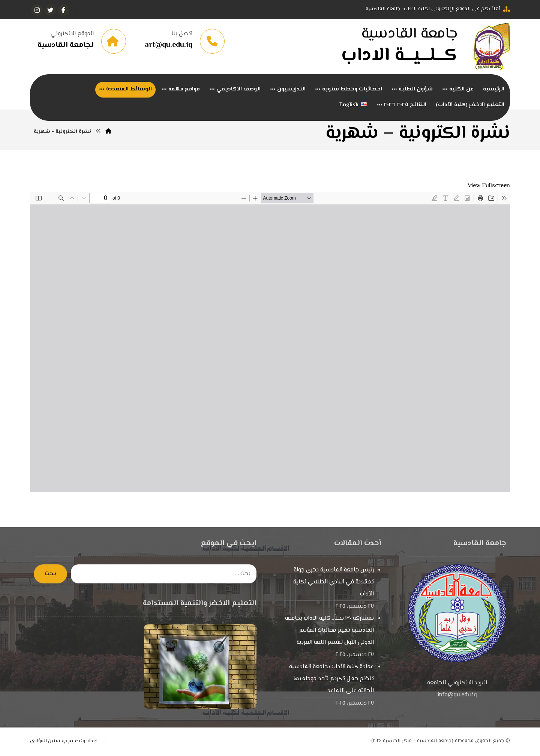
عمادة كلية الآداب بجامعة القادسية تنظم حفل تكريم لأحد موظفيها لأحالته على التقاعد (331, 680)
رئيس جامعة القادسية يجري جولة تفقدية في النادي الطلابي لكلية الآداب (334, 583)
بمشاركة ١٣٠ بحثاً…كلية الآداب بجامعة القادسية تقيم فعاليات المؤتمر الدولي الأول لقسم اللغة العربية (329, 632)
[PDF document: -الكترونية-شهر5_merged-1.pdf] (270, 343)
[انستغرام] (37, 10)
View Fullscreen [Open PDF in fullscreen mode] (489, 187)
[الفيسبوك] (63, 10)
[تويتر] (50, 10)
